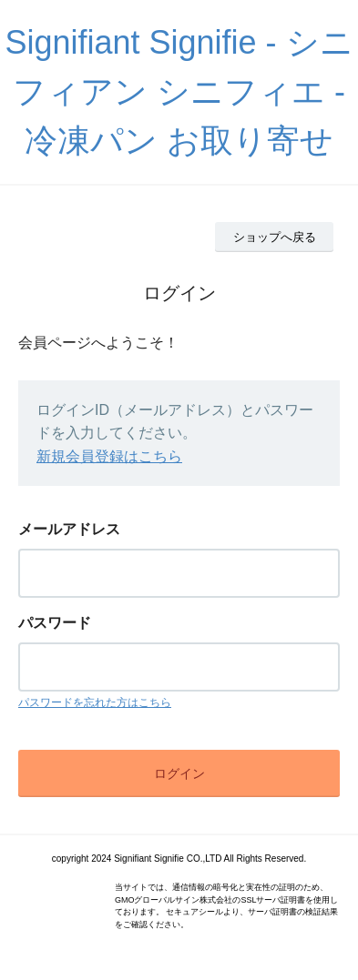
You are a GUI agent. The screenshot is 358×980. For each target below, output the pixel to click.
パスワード (55, 623)
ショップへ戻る (275, 237)
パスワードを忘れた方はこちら (95, 702)
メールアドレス (69, 529)
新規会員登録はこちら (109, 456)
